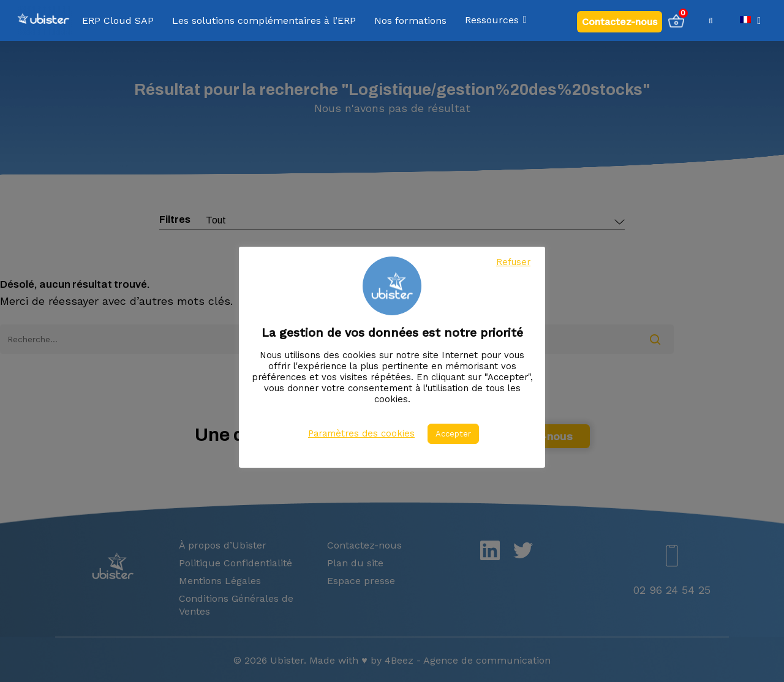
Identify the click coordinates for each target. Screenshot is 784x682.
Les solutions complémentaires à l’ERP (264, 21)
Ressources (497, 21)
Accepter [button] (453, 434)
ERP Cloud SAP (118, 21)
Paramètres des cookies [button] (361, 433)
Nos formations (410, 21)
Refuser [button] (513, 262)
